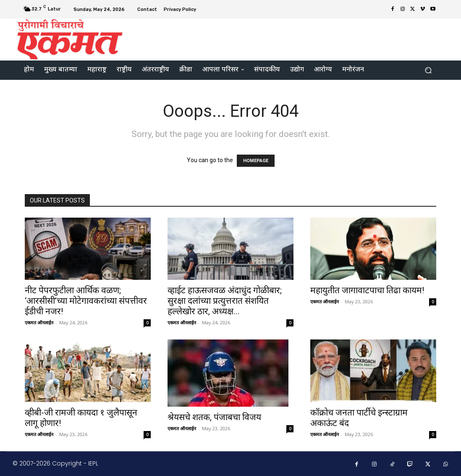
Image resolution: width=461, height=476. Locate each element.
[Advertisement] (282, 38)
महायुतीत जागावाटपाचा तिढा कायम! (367, 290)
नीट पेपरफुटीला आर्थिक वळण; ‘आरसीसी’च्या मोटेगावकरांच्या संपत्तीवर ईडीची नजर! (86, 301)
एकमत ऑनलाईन (39, 322)
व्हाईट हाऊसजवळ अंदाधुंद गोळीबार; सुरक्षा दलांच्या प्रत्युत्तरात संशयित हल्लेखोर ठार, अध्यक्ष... (225, 301)
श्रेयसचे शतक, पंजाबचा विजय (214, 417)
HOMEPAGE (256, 161)
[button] (428, 70)
